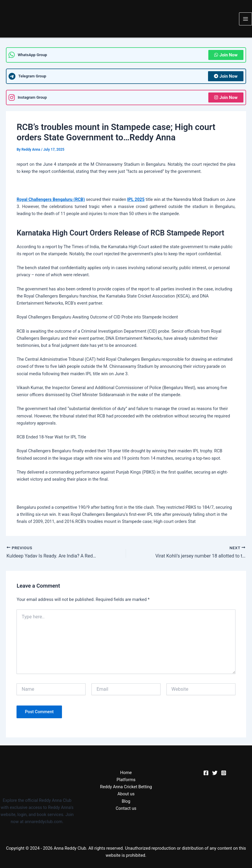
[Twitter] (215, 773)
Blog (126, 801)
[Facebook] (206, 773)
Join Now (226, 55)
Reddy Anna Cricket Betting (126, 787)
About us (126, 794)
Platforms (126, 780)
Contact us (126, 808)
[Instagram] (224, 773)
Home (126, 773)
